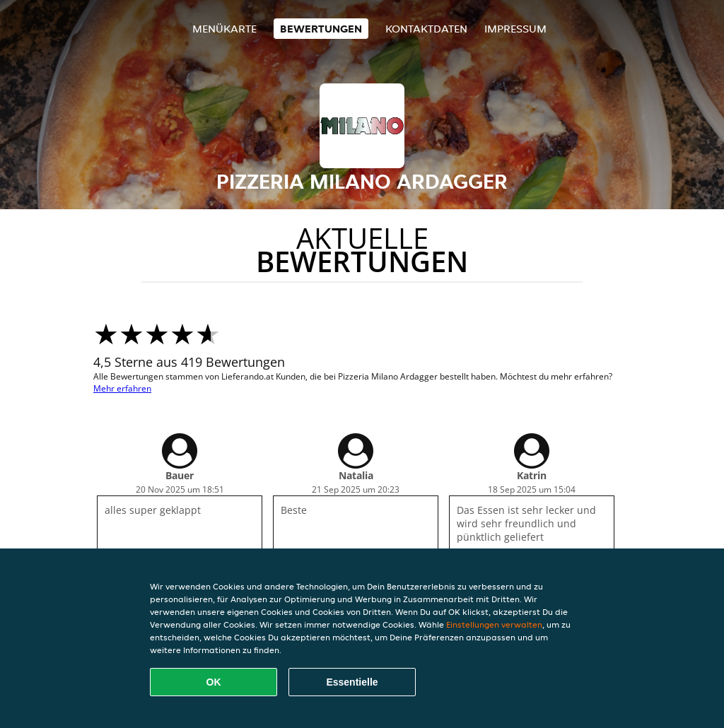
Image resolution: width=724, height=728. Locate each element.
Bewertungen (321, 29)
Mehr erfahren (122, 388)
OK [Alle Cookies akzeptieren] (214, 682)
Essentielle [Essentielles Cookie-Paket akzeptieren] (352, 682)
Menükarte (224, 29)
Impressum (515, 29)
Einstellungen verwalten (494, 624)
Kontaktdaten (426, 29)
